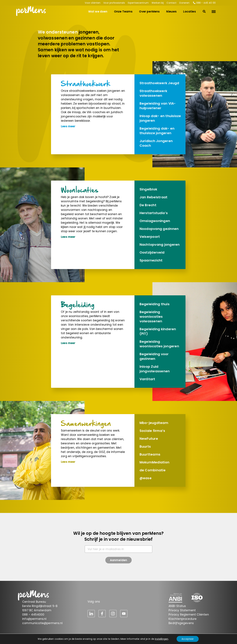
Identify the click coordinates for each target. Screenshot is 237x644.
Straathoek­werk (86, 84)
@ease (146, 478)
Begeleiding (78, 305)
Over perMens (149, 12)
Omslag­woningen (155, 221)
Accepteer (188, 639)
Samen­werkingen (86, 423)
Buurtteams (150, 454)
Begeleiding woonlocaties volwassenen (151, 317)
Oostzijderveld (152, 252)
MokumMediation (154, 462)
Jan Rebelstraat (154, 197)
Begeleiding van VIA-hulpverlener (158, 106)
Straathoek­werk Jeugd (159, 83)
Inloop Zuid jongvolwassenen (155, 369)
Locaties (189, 12)
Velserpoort (150, 237)
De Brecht (148, 205)
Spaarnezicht (151, 260)
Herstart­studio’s (154, 213)
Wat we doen (98, 12)
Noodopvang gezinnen (159, 229)
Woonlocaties (80, 190)
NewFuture (149, 439)
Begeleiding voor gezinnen (154, 356)
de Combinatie (153, 470)
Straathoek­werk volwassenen (153, 93)
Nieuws (171, 12)
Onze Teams (123, 12)
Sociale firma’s (152, 431)
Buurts (145, 446)
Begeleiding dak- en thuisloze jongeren (157, 131)
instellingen (162, 639)
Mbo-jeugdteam (154, 423)
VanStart (147, 379)
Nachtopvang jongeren (160, 245)
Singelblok (148, 189)
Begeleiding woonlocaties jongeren (159, 344)
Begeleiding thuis (155, 304)
